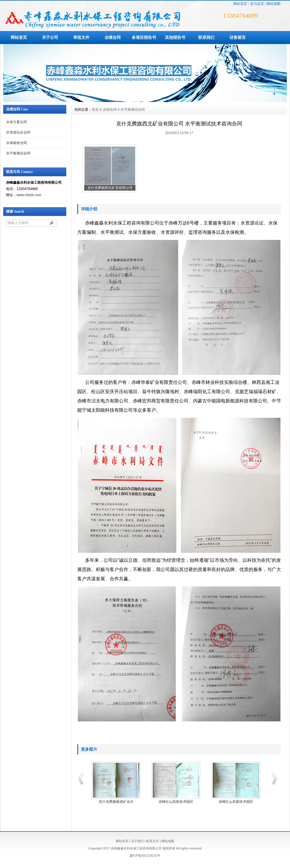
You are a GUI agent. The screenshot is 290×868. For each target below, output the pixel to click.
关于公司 (50, 37)
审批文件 (81, 37)
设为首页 (257, 4)
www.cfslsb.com (29, 195)
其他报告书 (175, 37)
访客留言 (238, 37)
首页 (95, 110)
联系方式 (153, 841)
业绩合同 (113, 37)
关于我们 (137, 841)
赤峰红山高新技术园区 (176, 802)
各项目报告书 (144, 37)
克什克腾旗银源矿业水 (116, 802)
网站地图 (274, 4)
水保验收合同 (16, 143)
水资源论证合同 (18, 132)
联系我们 (206, 37)
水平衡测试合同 (18, 153)
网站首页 (240, 4)
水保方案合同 (16, 122)
